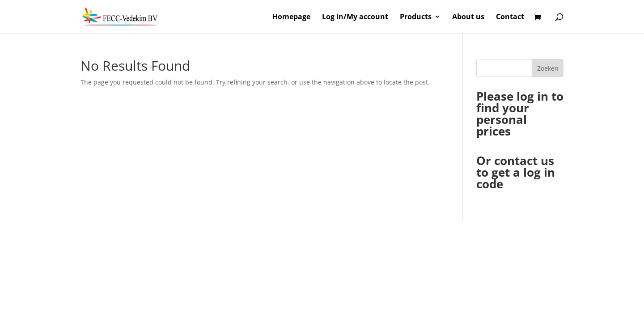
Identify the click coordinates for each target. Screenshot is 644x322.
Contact (510, 17)
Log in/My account (355, 17)
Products (416, 17)
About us (468, 17)
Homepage (291, 17)
